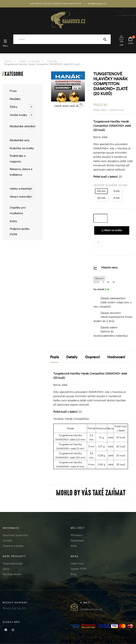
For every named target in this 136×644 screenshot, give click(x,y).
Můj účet (121, 41)
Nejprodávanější (13, 563)
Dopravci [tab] (93, 357)
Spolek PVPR (79, 569)
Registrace (77, 540)
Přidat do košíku (112, 230)
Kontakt (7, 540)
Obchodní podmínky (15, 535)
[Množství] (100, 218)
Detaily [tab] (72, 357)
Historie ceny (109, 267)
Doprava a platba (13, 546)
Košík (74, 546)
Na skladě (99, 289)
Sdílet (103, 282)
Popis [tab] (54, 357)
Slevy (6, 569)
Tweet (108, 282)
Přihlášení (77, 535)
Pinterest (114, 282)
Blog (73, 574)
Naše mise (77, 563)
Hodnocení (116, 357)
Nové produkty (12, 574)
